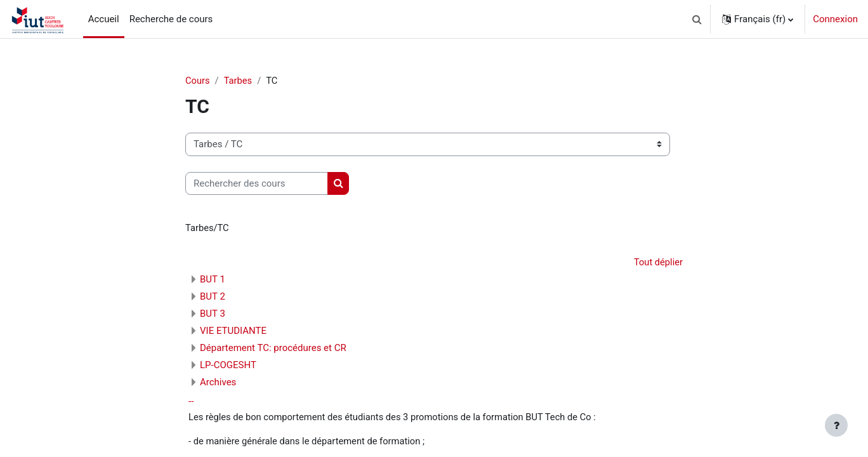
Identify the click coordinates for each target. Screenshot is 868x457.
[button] (697, 19)
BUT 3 (213, 315)
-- (191, 402)
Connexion (835, 19)
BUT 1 (213, 281)
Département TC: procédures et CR (273, 349)
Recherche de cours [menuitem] (171, 19)
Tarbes (239, 81)
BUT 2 (213, 298)
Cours (198, 81)
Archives (218, 383)
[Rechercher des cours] (257, 184)
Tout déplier (658, 263)
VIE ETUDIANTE (233, 332)
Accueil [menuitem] (104, 19)
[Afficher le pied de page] (836, 425)
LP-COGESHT (228, 366)
